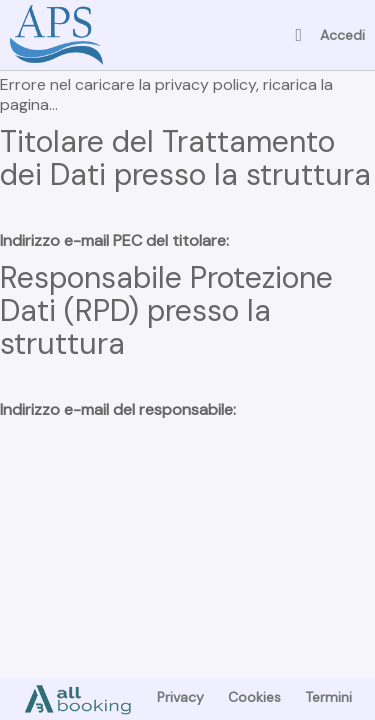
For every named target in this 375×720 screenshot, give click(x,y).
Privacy (180, 697)
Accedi (342, 35)
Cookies (254, 697)
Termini (328, 697)
